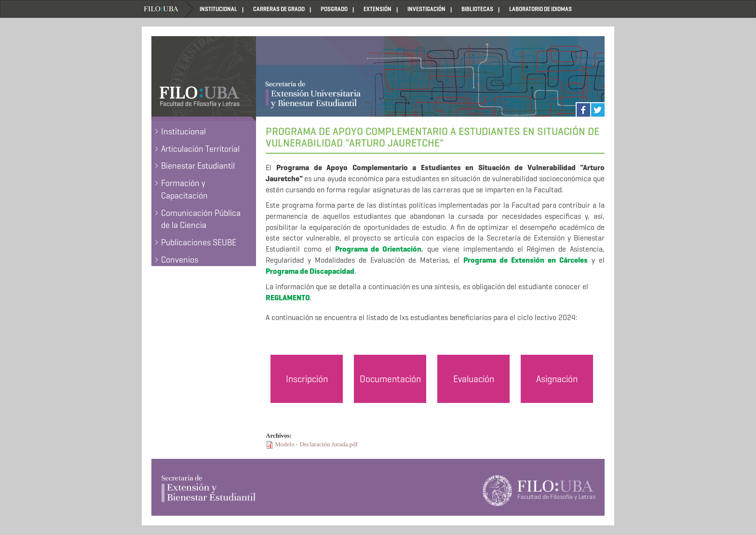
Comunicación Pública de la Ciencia (201, 219)
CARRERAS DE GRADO (279, 9)
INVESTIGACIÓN (426, 9)
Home (168, 9)
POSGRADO (334, 9)
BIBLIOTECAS (477, 9)
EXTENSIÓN (378, 9)
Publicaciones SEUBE (199, 242)
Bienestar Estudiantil (198, 166)
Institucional (183, 132)
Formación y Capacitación (184, 189)
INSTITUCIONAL (218, 9)
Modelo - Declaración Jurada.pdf (316, 444)
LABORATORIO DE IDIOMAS (540, 9)
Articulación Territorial (200, 149)
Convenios (180, 260)
